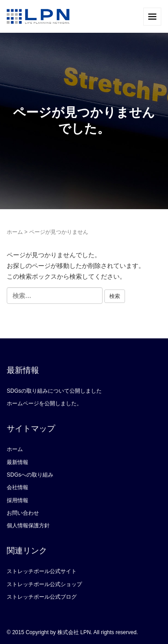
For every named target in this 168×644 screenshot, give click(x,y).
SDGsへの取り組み (30, 475)
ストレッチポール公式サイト (42, 571)
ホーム (15, 232)
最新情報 (17, 462)
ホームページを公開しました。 (44, 403)
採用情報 (17, 500)
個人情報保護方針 (28, 526)
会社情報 (17, 487)
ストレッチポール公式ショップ (44, 584)
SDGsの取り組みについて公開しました (54, 391)
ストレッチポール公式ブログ (42, 597)
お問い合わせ (23, 513)
